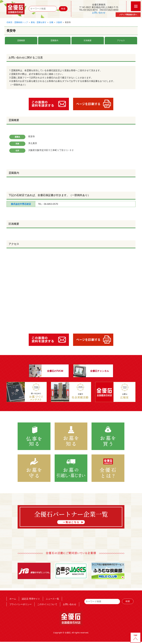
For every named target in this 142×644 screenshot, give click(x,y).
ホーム (13, 599)
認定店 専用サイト (31, 599)
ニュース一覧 (52, 599)
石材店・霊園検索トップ (17, 22)
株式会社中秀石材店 (21, 204)
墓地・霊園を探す (39, 22)
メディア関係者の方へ (128, 15)
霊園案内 (54, 40)
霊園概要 (21, 40)
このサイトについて (47, 604)
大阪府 (59, 22)
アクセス (121, 40)
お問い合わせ (99, 13)
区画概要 (88, 40)
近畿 (51, 22)
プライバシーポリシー (21, 604)
